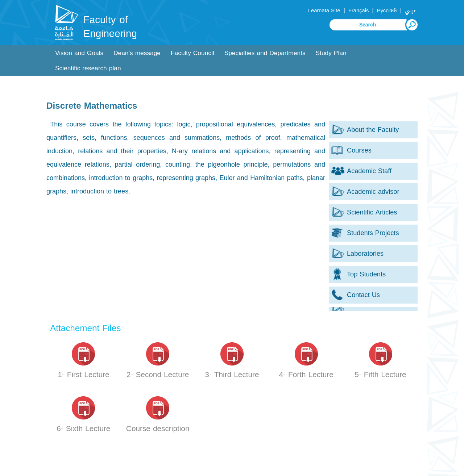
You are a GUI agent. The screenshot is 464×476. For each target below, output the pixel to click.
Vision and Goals (79, 53)
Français (359, 11)
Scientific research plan (88, 68)
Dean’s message (137, 53)
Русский (387, 11)
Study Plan (331, 53)
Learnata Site (324, 11)
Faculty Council (192, 53)
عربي (411, 11)
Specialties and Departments (265, 53)
